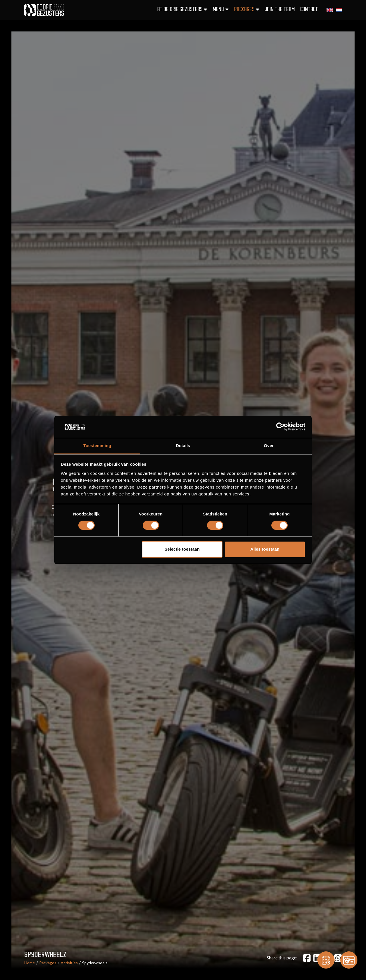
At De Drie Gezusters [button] (182, 10)
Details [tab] (183, 446)
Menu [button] (221, 10)
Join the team (280, 10)
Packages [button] (247, 10)
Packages (48, 963)
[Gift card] (349, 960)
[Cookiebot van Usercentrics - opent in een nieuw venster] (280, 427)
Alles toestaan (265, 549)
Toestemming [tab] (97, 446)
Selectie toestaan (182, 549)
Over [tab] (269, 446)
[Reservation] (326, 960)
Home (30, 963)
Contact (309, 10)
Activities (69, 963)
